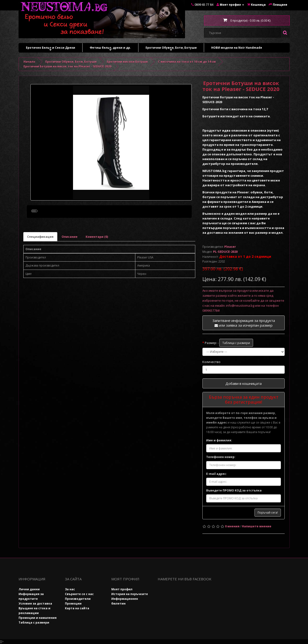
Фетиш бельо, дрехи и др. (110, 49)
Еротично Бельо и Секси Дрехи (51, 49)
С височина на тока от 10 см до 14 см (187, 62)
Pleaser (230, 247)
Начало (29, 62)
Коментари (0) (97, 263)
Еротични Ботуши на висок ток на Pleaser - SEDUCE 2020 (67, 66)
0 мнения (232, 526)
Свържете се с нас (79, 594)
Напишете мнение (257, 526)
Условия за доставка (35, 603)
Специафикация (40, 263)
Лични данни (29, 589)
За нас (70, 589)
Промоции (73, 603)
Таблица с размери (236, 343)
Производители (78, 599)
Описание (70, 263)
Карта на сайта (77, 608)
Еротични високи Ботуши (127, 62)
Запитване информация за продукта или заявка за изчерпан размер (244, 323)
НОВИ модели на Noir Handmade (237, 48)
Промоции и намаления (38, 618)
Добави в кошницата (244, 383)
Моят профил (122, 589)
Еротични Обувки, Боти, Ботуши (171, 49)
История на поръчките (130, 594)
